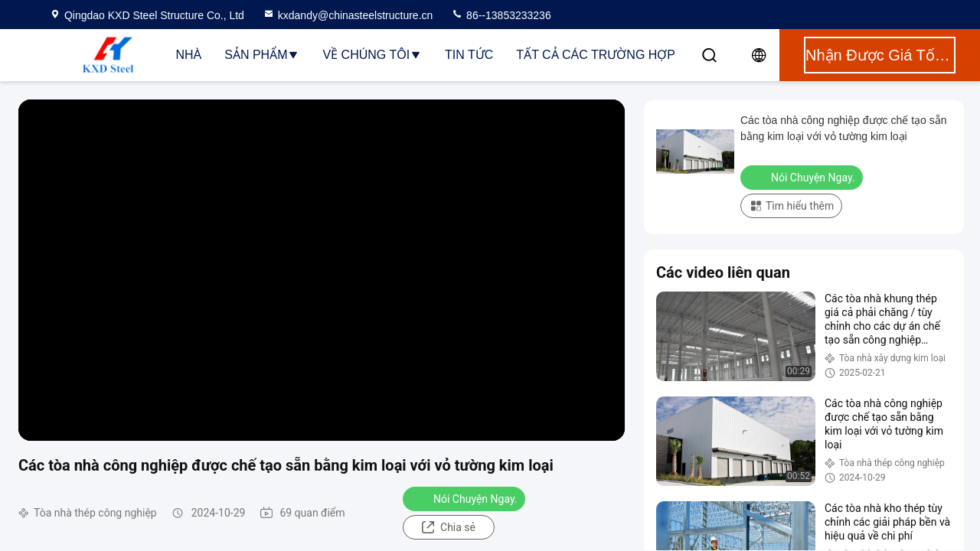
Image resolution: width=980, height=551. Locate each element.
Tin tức (469, 55)
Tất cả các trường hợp (596, 55)
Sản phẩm (262, 55)
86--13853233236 (501, 15)
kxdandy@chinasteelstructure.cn (348, 15)
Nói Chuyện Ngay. (465, 498)
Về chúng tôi (372, 55)
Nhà (188, 55)
